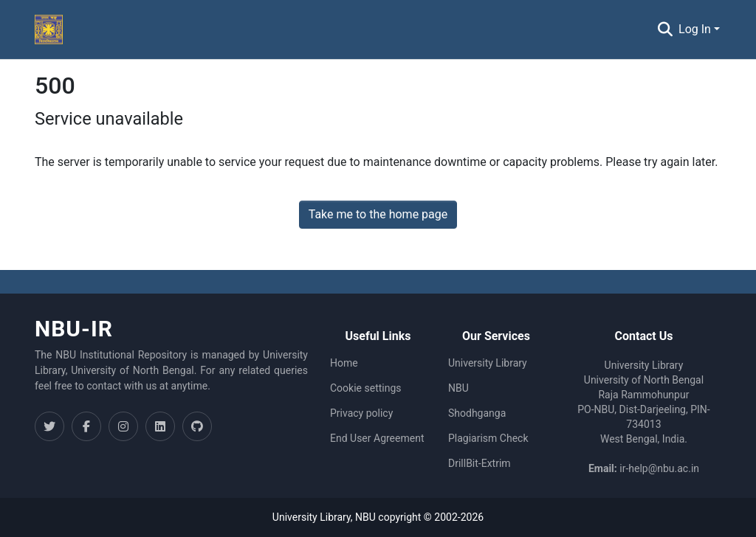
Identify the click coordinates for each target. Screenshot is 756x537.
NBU (458, 388)
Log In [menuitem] (695, 29)
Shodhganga (477, 413)
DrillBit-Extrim (480, 463)
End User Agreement (377, 438)
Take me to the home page (378, 214)
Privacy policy (361, 413)
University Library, (314, 517)
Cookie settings (366, 388)
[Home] (49, 30)
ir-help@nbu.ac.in (659, 468)
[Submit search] (665, 30)
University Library (488, 363)
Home (344, 363)
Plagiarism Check (488, 438)
